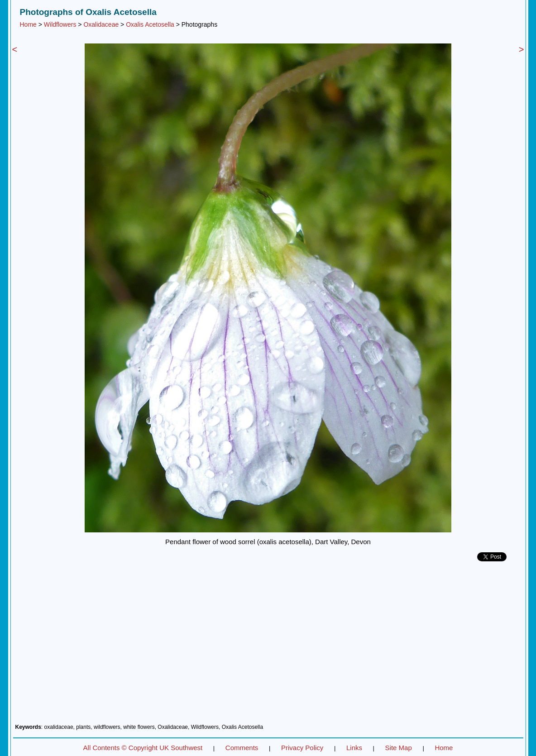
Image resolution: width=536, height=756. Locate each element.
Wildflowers (60, 24)
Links (354, 748)
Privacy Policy (302, 748)
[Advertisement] (268, 646)
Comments (242, 748)
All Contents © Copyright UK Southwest (143, 748)
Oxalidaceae (101, 24)
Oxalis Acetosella (150, 24)
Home (28, 24)
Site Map (399, 748)
